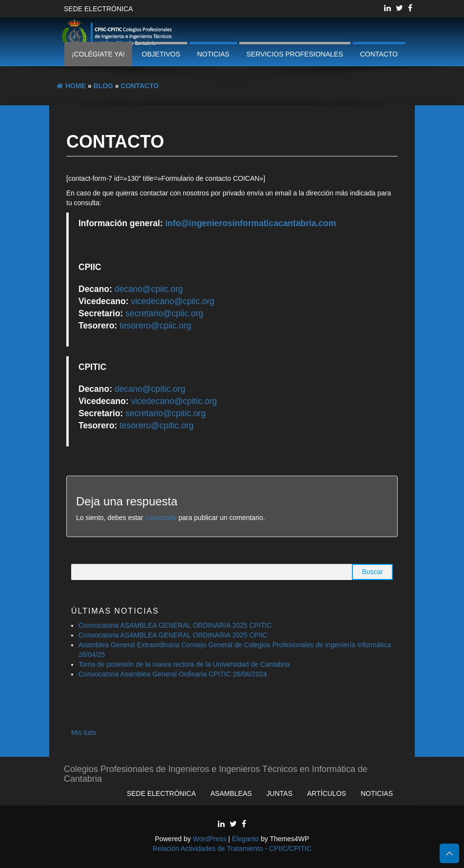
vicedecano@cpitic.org (174, 401)
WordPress (209, 839)
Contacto (379, 54)
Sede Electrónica (98, 9)
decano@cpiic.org (149, 289)
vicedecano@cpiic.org (173, 301)
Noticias (213, 54)
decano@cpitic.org (150, 389)
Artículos (327, 793)
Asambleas (231, 793)
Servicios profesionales (295, 54)
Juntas (280, 793)
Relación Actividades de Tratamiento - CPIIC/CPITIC (232, 849)
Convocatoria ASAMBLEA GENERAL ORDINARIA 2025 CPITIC (175, 625)
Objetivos (161, 54)
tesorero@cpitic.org (156, 425)
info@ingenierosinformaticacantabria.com (251, 223)
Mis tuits (84, 733)
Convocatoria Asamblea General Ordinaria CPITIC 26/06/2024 (173, 674)
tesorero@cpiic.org (155, 326)
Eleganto (245, 839)
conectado (161, 518)
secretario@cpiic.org (164, 313)
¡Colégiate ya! (98, 54)
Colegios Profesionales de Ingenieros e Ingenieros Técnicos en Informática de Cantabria (216, 773)
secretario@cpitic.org (165, 413)
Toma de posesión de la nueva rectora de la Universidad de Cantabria (185, 664)
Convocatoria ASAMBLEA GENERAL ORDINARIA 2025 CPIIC (173, 635)
